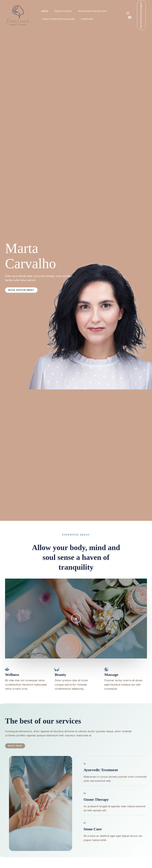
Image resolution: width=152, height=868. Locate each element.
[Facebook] (130, 17)
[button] (141, 15)
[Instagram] (128, 13)
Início (45, 11)
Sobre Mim (89, 19)
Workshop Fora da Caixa (95, 11)
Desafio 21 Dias (65, 11)
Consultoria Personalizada (59, 19)
